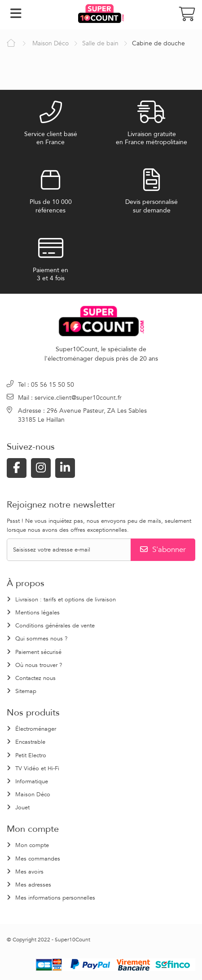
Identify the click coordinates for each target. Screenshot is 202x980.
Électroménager (36, 729)
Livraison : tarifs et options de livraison (66, 600)
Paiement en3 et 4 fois (50, 274)
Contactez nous (35, 678)
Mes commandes (38, 859)
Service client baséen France (51, 138)
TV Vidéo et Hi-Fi (37, 768)
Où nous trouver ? (39, 665)
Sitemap (26, 691)
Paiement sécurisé (38, 652)
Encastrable (30, 742)
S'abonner (163, 550)
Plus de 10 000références (51, 206)
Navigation (16, 13)
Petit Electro (31, 755)
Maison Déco (33, 795)
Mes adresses (33, 885)
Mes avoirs (29, 872)
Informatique (32, 781)
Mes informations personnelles (55, 898)
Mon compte (32, 845)
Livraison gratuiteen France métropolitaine (151, 138)
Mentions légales (37, 613)
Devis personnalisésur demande (151, 206)
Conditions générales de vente (55, 626)
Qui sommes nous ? (41, 639)
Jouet (22, 808)
